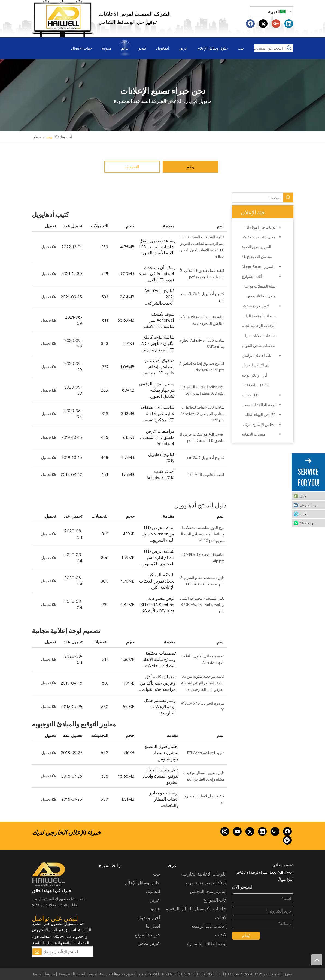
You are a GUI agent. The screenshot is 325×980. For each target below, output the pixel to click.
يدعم (190, 167)
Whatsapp (307, 523)
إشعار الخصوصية (72, 974)
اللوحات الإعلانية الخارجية (204, 874)
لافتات (221, 935)
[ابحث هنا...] (258, 198)
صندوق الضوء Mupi (257, 257)
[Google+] (275, 831)
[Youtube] (237, 831)
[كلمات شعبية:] (289, 48)
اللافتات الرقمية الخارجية (259, 326)
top (317, 960)
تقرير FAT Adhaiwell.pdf (206, 753)
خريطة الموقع (147, 935)
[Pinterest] (287, 840)
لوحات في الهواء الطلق (258, 227)
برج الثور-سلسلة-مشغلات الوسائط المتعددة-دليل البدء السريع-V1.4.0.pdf (203, 534)
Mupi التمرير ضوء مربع (206, 882)
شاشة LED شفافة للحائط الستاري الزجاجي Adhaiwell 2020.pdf (202, 414)
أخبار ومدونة (149, 917)
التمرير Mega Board (258, 266)
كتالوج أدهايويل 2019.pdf (206, 457)
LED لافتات (250, 395)
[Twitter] (250, 831)
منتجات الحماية (254, 434)
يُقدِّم (246, 936)
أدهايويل (153, 891)
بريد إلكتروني (308, 505)
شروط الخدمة (44, 974)
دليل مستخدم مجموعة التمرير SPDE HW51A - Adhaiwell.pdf (202, 605)
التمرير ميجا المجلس (208, 891)
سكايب (304, 514)
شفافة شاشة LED (256, 385)
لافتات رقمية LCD (255, 306)
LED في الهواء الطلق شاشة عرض (257, 415)
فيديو (155, 909)
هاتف (303, 496)
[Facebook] (287, 831)
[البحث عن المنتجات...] (270, 48)
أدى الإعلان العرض (256, 365)
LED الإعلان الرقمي (257, 355)
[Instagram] (225, 831)
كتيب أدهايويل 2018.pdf (206, 474)
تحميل (48, 247)
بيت (157, 874)
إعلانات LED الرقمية (209, 926)
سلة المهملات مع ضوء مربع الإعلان (259, 286)
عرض (155, 900)
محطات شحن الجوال (258, 345)
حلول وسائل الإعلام (142, 882)
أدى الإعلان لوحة (255, 375)
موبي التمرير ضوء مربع (258, 237)
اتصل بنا (153, 926)
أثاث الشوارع (252, 276)
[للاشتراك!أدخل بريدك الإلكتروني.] (57, 952)
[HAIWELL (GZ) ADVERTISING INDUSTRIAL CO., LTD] (49, 874)
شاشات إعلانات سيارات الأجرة (259, 336)
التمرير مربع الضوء (256, 247)
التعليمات (132, 167)
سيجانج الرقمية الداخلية (259, 316)
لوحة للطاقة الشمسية (259, 405)
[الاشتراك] (37, 952)
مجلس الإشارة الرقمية (258, 424)
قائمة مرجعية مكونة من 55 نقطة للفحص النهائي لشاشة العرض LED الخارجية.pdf (203, 683)
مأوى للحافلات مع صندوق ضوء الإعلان (259, 296)
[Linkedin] (262, 831)
